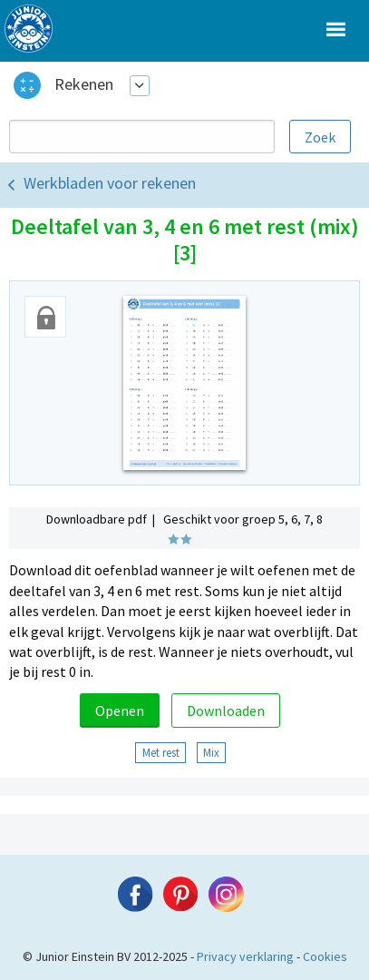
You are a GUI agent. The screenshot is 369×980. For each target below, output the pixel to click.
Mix (211, 752)
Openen (120, 710)
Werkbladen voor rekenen (110, 183)
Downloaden (226, 710)
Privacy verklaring (245, 956)
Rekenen (84, 84)
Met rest (161, 752)
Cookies (325, 956)
